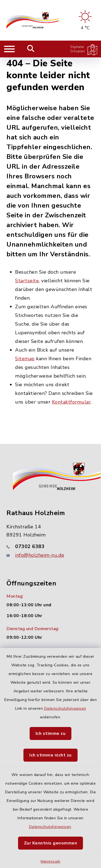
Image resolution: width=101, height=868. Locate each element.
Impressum (50, 861)
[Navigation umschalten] (9, 49)
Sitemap (25, 359)
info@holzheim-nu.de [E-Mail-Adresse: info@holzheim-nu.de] (40, 555)
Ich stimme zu (51, 733)
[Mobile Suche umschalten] (31, 49)
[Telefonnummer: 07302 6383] (50, 546)
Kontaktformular (72, 402)
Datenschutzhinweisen (65, 708)
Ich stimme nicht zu (50, 755)
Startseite (27, 281)
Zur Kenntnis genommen (51, 843)
